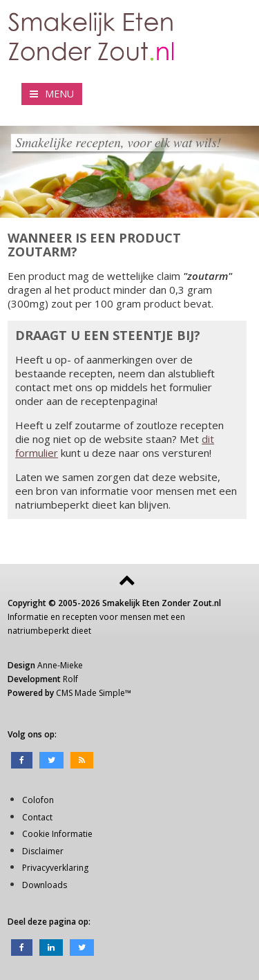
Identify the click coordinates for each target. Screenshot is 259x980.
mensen (136, 617)
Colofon (38, 800)
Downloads (45, 885)
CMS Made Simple (90, 693)
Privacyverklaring (55, 868)
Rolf (70, 679)
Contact (37, 817)
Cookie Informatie (57, 834)
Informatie (28, 617)
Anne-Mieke (60, 665)
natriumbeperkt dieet (49, 631)
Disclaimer (43, 851)
